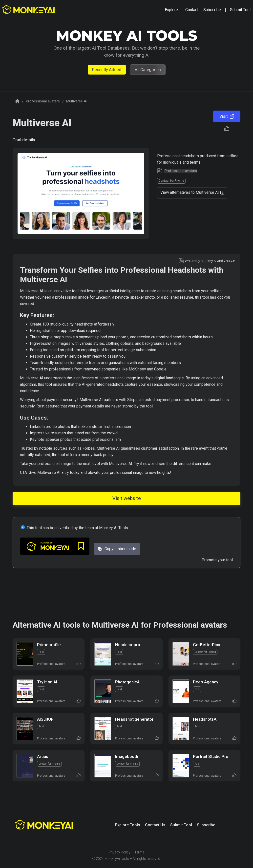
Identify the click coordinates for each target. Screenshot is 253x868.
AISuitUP (45, 719)
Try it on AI (47, 682)
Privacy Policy (119, 852)
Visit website (127, 498)
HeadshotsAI (205, 719)
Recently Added (107, 70)
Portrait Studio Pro (211, 756)
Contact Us (155, 825)
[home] (29, 10)
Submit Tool (181, 825)
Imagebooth (127, 756)
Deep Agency (206, 682)
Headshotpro (128, 645)
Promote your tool (217, 560)
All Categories (148, 70)
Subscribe (206, 825)
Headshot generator (134, 719)
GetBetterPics (207, 645)
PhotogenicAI (128, 682)
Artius (43, 756)
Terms (139, 852)
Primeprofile (49, 645)
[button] (171, 10)
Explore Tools (128, 825)
